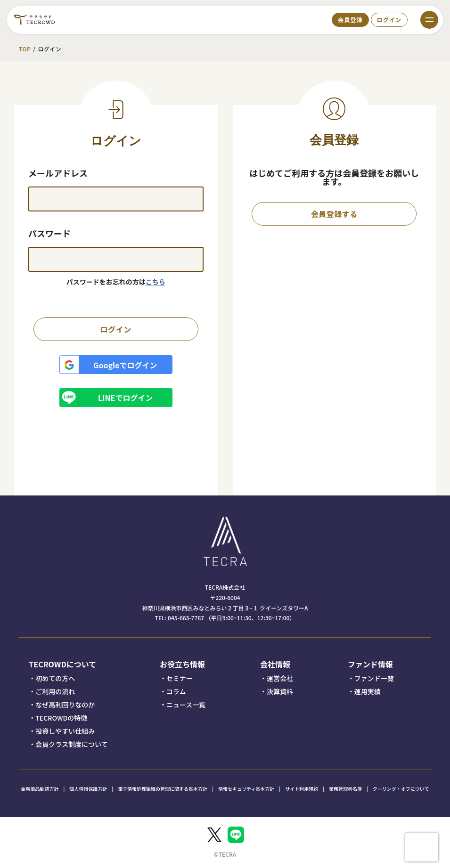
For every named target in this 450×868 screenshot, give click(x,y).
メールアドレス (58, 173)
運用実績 (368, 691)
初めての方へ (55, 678)
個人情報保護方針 (88, 789)
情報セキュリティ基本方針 (246, 789)
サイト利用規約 (302, 789)
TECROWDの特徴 (61, 718)
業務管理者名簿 (345, 789)
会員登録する (334, 214)
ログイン (389, 20)
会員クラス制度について (71, 744)
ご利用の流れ (55, 691)
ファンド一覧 (374, 678)
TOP (25, 49)
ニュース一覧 (186, 705)
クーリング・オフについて (401, 789)
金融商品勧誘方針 (40, 789)
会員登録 (350, 20)
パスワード (49, 233)
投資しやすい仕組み (65, 731)
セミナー (180, 678)
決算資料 (280, 691)
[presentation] (422, 847)
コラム (176, 691)
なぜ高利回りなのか (65, 705)
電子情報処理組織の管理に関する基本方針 (163, 789)
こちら (155, 282)
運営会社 (280, 678)
